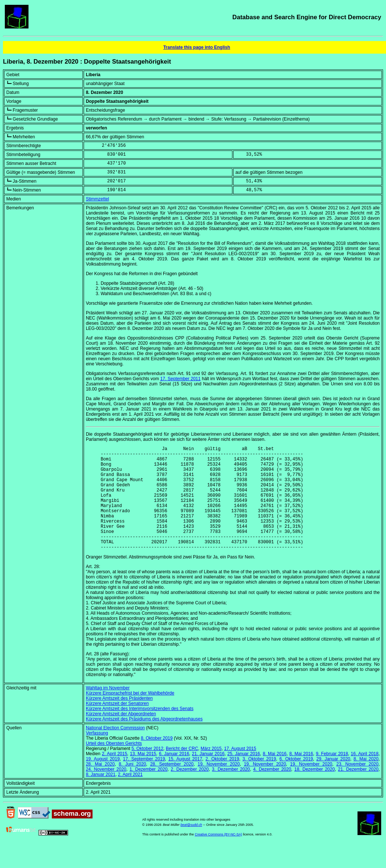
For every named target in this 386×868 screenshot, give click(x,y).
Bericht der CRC (182, 771)
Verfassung (97, 755)
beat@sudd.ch (191, 847)
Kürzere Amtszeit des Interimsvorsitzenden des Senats (140, 731)
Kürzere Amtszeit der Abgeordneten (121, 736)
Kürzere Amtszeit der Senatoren (117, 726)
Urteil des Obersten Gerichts (114, 766)
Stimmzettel (98, 199)
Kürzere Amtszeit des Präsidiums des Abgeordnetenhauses (144, 741)
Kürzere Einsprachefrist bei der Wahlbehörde (130, 715)
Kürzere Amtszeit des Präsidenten (119, 720)
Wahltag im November (108, 710)
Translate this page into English (197, 47)
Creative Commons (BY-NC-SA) (218, 857)
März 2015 (211, 771)
